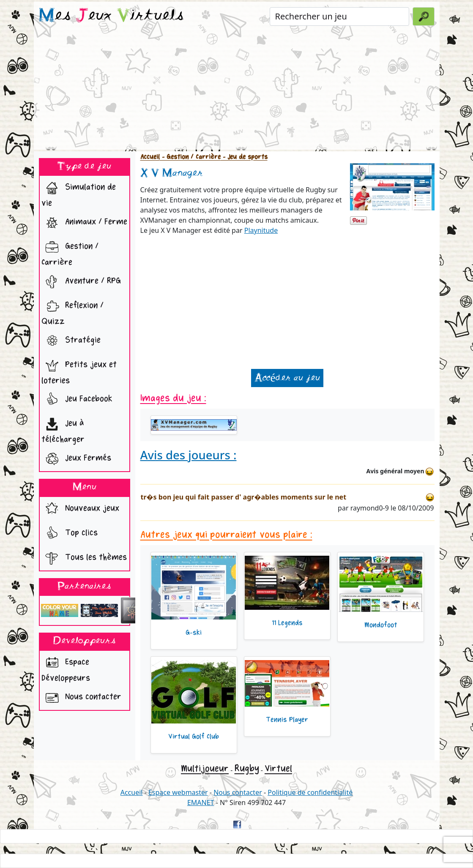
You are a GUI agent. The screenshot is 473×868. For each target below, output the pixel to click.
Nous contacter (81, 698)
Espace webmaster (178, 792)
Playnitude (261, 230)
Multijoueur (205, 769)
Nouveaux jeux (80, 509)
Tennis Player (287, 720)
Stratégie (71, 341)
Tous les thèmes (84, 558)
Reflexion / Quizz (72, 311)
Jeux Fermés (76, 459)
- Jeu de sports (244, 157)
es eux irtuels (111, 16)
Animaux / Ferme (84, 223)
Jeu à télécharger (63, 429)
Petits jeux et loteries (79, 371)
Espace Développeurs (66, 668)
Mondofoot (381, 625)
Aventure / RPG (81, 282)
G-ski (194, 633)
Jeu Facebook (77, 400)
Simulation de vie (79, 193)
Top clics (70, 534)
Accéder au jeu (287, 378)
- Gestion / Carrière (190, 157)
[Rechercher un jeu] (340, 16)
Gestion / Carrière (70, 252)
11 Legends (287, 623)
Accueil (150, 157)
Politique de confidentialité (310, 792)
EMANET (201, 802)
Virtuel (278, 769)
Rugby (247, 768)
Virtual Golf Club (194, 737)
